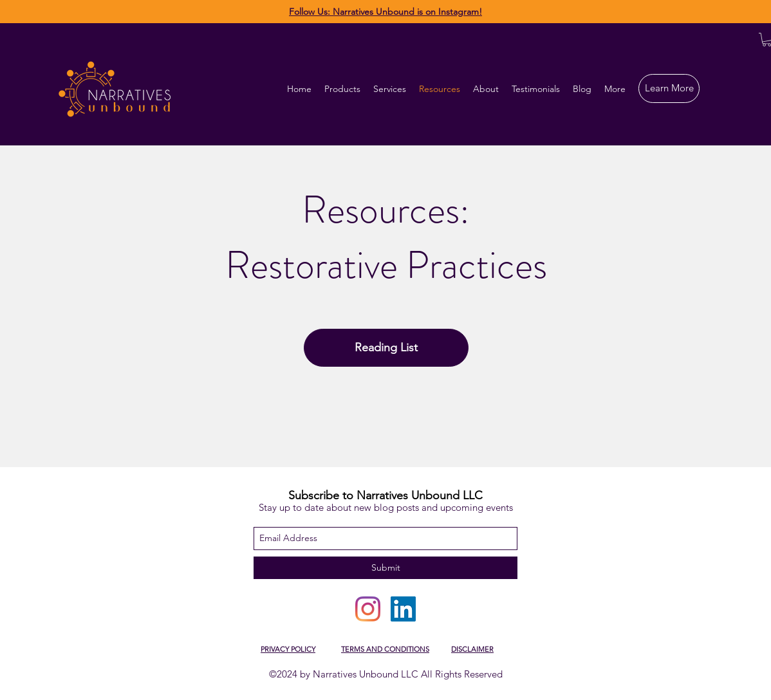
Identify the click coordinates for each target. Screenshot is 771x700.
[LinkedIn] (403, 609)
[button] (390, 89)
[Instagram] (368, 609)
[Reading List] (386, 348)
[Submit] (385, 568)
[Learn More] (669, 88)
